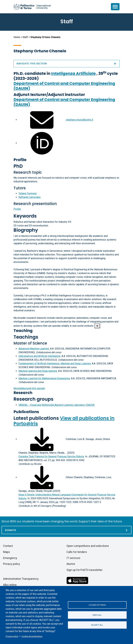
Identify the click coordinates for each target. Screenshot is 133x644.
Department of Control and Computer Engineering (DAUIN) (64, 86)
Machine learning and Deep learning (38, 371)
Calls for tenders (77, 552)
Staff (25, 37)
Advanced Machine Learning (34, 349)
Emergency (10, 558)
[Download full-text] (42, 439)
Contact (8, 546)
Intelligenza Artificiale (73, 73)
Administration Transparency (21, 579)
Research (23, 393)
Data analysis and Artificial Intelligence (39, 356)
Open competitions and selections (88, 546)
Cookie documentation (32, 636)
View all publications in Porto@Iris (64, 421)
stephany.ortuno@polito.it (79, 120)
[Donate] (66, 530)
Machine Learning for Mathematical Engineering (44, 378)
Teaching (23, 331)
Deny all (97, 615)
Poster (17, 209)
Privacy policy (12, 636)
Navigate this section (66, 64)
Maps (7, 552)
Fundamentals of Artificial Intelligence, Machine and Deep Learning (55, 364)
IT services (73, 558)
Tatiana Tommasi (28, 193)
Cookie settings (97, 605)
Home (17, 37)
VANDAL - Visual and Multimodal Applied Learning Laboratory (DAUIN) (57, 405)
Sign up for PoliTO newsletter (85, 570)
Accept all (97, 625)
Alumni (71, 564)
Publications (26, 412)
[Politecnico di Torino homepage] (32, 7)
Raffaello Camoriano (30, 197)
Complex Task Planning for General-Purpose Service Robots (51, 456)
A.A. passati (29, 388)
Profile (20, 160)
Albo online (10, 585)
